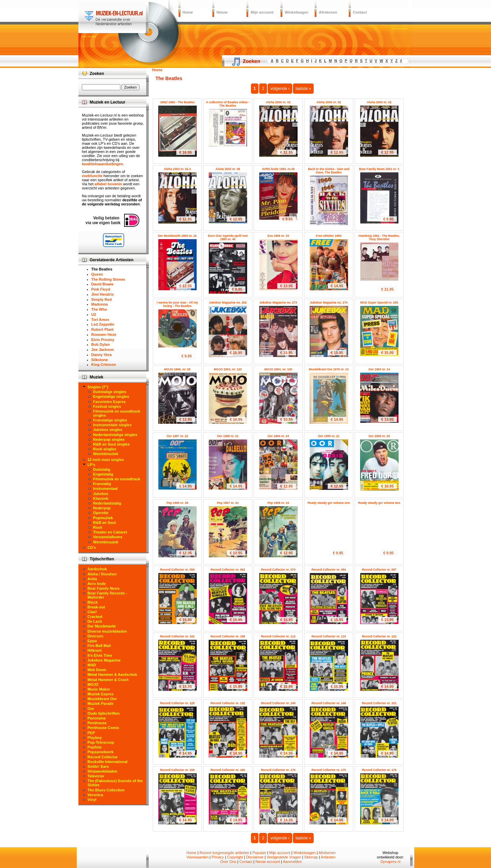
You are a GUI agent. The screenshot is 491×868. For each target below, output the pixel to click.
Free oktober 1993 (329, 236)
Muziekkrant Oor (102, 699)
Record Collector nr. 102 (177, 636)
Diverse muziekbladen (107, 631)
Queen (97, 274)
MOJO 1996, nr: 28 (177, 369)
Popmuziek (103, 518)
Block (93, 602)
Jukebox (101, 494)
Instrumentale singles (112, 425)
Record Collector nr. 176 (379, 770)
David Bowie (102, 284)
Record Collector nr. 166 (228, 770)
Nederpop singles (109, 439)
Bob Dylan (101, 344)
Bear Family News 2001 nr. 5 (379, 169)
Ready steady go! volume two (379, 503)
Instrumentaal (105, 489)
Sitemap (311, 857)
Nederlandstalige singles (115, 435)
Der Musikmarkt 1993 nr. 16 (177, 236)
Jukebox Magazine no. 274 (329, 303)
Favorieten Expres (109, 402)
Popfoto (95, 747)
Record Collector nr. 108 (228, 636)
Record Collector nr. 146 (329, 703)
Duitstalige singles (110, 392)
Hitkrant (95, 650)
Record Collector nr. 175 (329, 770)
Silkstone (100, 360)
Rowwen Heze (104, 335)
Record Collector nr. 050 (177, 570)
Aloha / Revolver (102, 574)
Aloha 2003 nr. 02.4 (177, 169)
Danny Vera (102, 355)
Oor (91, 709)
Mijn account (262, 12)
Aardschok (97, 569)
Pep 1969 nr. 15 (278, 503)
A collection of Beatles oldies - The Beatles (228, 104)
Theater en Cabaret (110, 532)
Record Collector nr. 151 (379, 703)
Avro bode (97, 584)
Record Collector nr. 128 (177, 703)
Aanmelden (292, 862)
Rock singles (105, 449)
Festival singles (107, 406)
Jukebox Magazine (104, 660)
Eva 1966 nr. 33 (278, 236)
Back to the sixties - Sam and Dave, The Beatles (329, 171)
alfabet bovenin (108, 184)
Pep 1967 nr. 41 (228, 503)
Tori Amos (100, 320)
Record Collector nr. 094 (329, 570)
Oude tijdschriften (104, 713)
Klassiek (101, 498)
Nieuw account (268, 862)
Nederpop (102, 508)
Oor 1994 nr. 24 (278, 436)
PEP (91, 733)
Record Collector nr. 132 (228, 703)
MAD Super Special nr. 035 (379, 303)
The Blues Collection (106, 790)
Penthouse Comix (103, 728)
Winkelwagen (297, 12)
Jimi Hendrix (103, 294)
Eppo (92, 641)
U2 (94, 314)
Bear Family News (104, 588)
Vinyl (92, 800)
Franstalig (102, 484)
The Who (99, 309)
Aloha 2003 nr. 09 (228, 169)
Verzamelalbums (108, 537)
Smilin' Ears (98, 766)
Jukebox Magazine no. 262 (228, 303)
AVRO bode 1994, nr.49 (278, 169)
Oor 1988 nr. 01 (228, 436)
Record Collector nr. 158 (177, 770)
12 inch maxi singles (106, 460)
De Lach (95, 621)
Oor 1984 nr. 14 (379, 369)
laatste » (303, 89)
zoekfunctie (92, 176)
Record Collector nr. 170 (278, 770)
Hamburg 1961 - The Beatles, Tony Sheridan (379, 237)
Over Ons (228, 862)
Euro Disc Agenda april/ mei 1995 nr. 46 (228, 237)
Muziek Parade (101, 703)
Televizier (96, 776)
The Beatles (102, 269)
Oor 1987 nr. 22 (177, 436)
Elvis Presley (103, 340)
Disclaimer (255, 857)
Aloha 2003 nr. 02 (278, 102)
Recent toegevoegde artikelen (224, 853)
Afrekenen (328, 12)
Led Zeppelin (103, 324)
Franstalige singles (110, 420)
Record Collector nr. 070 (278, 570)
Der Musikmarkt (102, 626)
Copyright (235, 857)
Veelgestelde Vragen (284, 857)
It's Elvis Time (100, 655)
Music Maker (99, 689)
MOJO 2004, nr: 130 (278, 369)
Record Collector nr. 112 (278, 636)
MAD (92, 665)
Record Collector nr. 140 (278, 703)
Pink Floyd (101, 289)
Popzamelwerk (101, 752)
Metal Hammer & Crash (108, 680)
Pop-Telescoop (101, 742)
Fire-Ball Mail (99, 646)
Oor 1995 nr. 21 (329, 436)
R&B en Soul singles (111, 444)
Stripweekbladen (102, 771)
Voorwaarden (198, 857)
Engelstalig (103, 474)
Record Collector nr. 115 (329, 636)
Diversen (95, 636)
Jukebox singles (108, 430)
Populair (259, 853)
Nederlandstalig (107, 503)
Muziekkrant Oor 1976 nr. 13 (329, 369)
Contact (360, 12)
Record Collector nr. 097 (379, 570)
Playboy (95, 738)
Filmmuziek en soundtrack (117, 479)
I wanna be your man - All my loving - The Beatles (177, 304)
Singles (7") (98, 387)
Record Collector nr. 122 (379, 636)
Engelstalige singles (111, 397)
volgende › (280, 89)
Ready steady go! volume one (329, 503)
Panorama (97, 718)
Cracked (95, 617)
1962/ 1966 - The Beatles (177, 102)
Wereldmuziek (106, 454)
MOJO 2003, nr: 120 (228, 369)
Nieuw (222, 12)
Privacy (218, 857)
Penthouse (97, 723)
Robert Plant (102, 329)
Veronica (95, 795)
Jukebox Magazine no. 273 (278, 303)
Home (188, 12)
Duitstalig (102, 469)
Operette (101, 513)
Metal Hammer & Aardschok (113, 675)
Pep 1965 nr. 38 (177, 503)
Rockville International (108, 762)
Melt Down (97, 670)
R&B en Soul (105, 523)
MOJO (93, 684)
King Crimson (104, 365)
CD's (92, 547)
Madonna (100, 304)
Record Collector (103, 757)
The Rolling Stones (108, 279)
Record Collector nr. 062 (228, 570)
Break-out (96, 607)
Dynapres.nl (391, 862)
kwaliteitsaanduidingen (102, 164)
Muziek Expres (101, 694)
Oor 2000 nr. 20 (379, 436)
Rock (98, 527)
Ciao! (92, 612)
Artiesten (328, 857)
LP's (92, 465)
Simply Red (102, 299)
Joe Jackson (103, 350)
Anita (92, 579)
